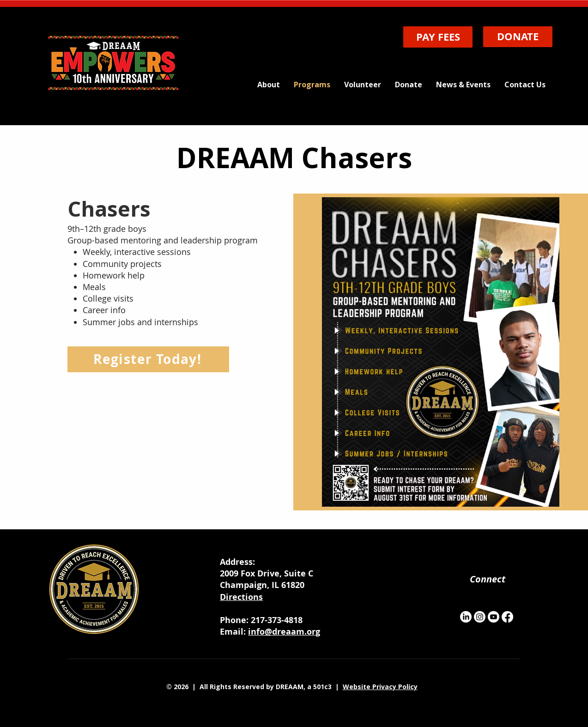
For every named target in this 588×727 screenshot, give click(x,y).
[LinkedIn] (466, 617)
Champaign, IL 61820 (262, 585)
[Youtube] (494, 617)
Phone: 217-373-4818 (261, 620)
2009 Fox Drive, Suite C (268, 573)
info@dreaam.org (284, 632)
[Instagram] (480, 617)
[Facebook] (507, 617)
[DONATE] (518, 37)
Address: (237, 562)
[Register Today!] (148, 359)
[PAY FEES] (438, 37)
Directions (241, 597)
